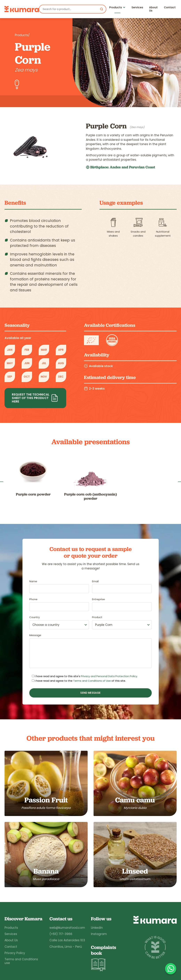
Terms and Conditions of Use (92, 681)
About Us (153, 9)
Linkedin (97, 928)
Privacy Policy (15, 953)
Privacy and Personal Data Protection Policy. (109, 676)
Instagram (99, 934)
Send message (90, 693)
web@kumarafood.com (67, 928)
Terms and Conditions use (21, 961)
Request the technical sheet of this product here (35, 398)
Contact (170, 7)
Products (116, 7)
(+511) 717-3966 (61, 934)
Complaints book (103, 958)
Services (137, 7)
